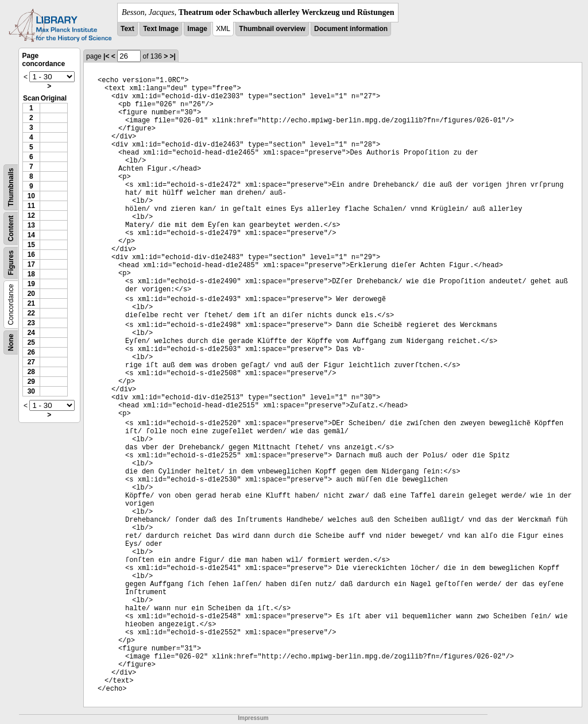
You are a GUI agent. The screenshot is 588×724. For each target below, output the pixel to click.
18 (31, 274)
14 (31, 235)
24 (31, 333)
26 (31, 352)
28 (31, 372)
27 (31, 362)
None (11, 342)
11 (31, 206)
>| (173, 56)
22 (31, 313)
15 (31, 245)
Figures (11, 263)
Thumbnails (11, 187)
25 (31, 342)
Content (11, 228)
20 (31, 294)
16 (31, 255)
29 (31, 382)
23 (31, 323)
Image (197, 29)
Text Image (161, 29)
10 (31, 196)
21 (31, 303)
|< (106, 56)
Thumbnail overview (272, 29)
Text (127, 29)
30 (31, 391)
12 (31, 215)
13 (31, 225)
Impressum (253, 718)
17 (31, 264)
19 (31, 284)
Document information (351, 29)
